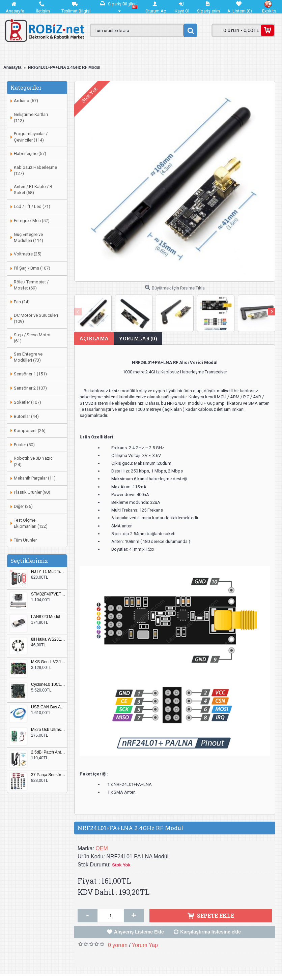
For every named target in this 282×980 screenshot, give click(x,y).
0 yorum (118, 945)
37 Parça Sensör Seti (48, 775)
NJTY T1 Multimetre (48, 572)
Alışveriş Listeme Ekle (139, 932)
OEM (102, 848)
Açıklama (94, 339)
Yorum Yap (145, 945)
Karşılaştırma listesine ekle (210, 932)
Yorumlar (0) (138, 339)
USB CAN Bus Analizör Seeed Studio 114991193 (48, 707)
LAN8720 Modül (46, 617)
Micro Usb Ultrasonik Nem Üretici (48, 730)
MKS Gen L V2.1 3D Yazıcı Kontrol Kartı (48, 662)
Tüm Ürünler (25, 540)
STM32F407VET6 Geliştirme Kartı (48, 594)
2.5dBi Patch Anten (48, 752)
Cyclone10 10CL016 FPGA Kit (48, 685)
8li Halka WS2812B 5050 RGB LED (48, 639)
